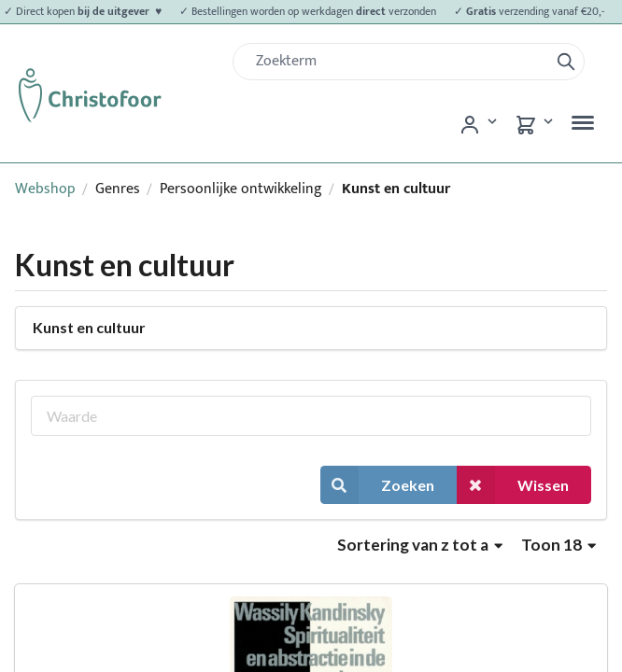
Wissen (513, 485)
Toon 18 (558, 545)
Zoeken (377, 485)
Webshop (45, 189)
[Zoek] (398, 62)
